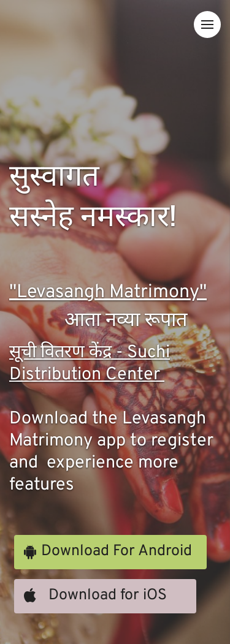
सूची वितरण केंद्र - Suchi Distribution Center (90, 364)
